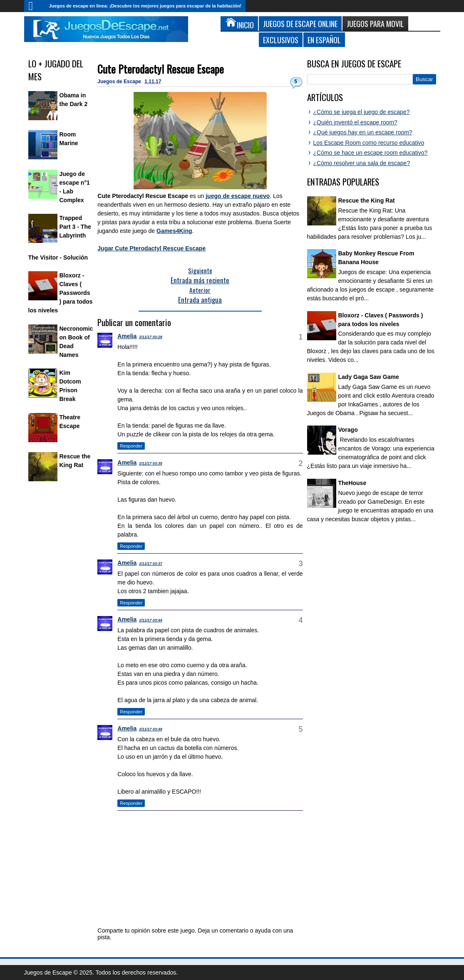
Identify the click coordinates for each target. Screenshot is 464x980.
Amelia (127, 336)
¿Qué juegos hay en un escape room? (363, 132)
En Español (324, 40)
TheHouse (352, 483)
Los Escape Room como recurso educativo (369, 143)
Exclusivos (281, 40)
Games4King (174, 231)
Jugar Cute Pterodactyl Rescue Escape (151, 248)
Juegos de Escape (120, 82)
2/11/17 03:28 (151, 337)
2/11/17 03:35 (151, 463)
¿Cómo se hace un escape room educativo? (371, 153)
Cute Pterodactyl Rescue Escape (161, 69)
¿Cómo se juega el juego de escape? (362, 112)
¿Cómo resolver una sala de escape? (362, 163)
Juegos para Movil (375, 24)
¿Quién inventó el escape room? (355, 122)
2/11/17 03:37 (151, 564)
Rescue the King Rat (367, 200)
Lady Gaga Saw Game (369, 377)
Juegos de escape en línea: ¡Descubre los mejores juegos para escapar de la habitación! (145, 6)
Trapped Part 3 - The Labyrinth (75, 227)
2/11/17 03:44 (151, 620)
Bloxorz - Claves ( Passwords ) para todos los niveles (61, 293)
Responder (131, 446)
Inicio (35, 6)
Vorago (348, 430)
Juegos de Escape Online (300, 24)
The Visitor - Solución (58, 257)
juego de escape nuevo (238, 196)
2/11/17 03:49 (151, 729)
